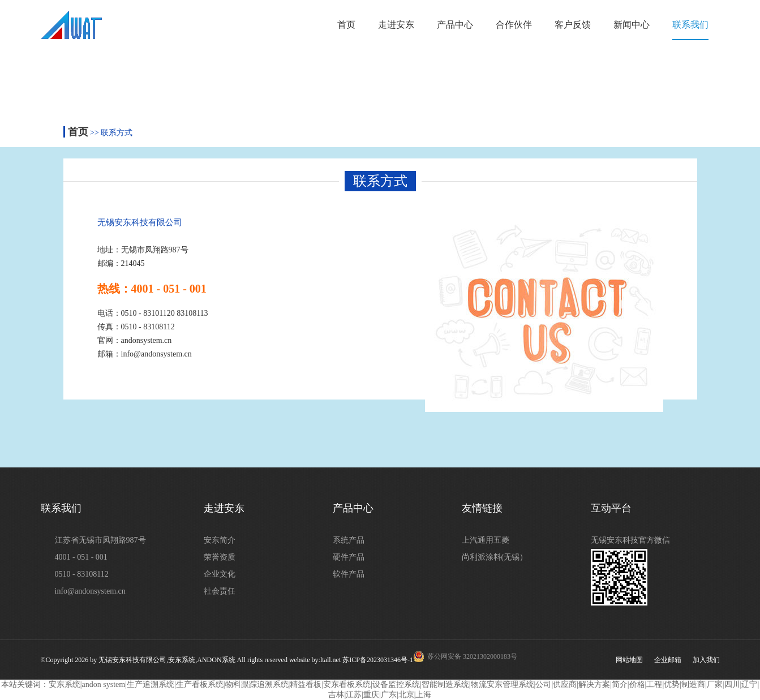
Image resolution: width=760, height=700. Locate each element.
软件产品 (349, 574)
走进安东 (396, 25)
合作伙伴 (514, 25)
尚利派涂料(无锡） (495, 557)
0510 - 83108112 (82, 574)
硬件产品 (349, 557)
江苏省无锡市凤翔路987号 (100, 540)
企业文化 (220, 574)
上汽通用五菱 (486, 540)
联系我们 (690, 25)
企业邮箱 (668, 660)
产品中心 (455, 25)
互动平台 (611, 508)
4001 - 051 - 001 (81, 557)
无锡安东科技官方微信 (630, 540)
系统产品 (349, 540)
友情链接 (482, 508)
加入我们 (706, 660)
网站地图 (629, 660)
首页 (346, 25)
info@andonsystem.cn (90, 591)
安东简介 (220, 540)
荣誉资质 (220, 557)
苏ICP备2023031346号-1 (378, 660)
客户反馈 (573, 25)
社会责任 (220, 591)
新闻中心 (632, 25)
